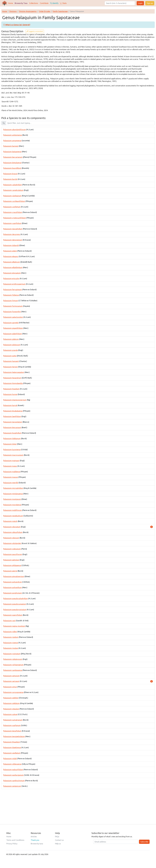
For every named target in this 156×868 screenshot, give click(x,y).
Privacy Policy (12, 844)
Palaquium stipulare (11, 709)
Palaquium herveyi (10, 367)
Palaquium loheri (10, 444)
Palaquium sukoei (10, 714)
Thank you (35, 840)
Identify (54, 3)
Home (11, 3)
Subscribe (144, 842)
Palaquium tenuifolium (12, 731)
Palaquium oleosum (11, 538)
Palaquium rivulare (11, 648)
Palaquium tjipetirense (12, 747)
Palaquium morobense (12, 505)
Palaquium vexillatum (12, 753)
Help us (58, 844)
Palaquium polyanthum (12, 587)
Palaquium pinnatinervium (14, 576)
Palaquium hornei (10, 394)
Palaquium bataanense (12, 152)
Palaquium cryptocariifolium (15, 218)
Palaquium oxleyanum (12, 549)
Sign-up (150, 3)
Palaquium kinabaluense (13, 411)
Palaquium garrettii (11, 323)
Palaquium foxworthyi (12, 312)
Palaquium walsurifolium (13, 770)
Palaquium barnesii (11, 146)
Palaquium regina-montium (14, 626)
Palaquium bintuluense (12, 163)
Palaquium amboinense (13, 135)
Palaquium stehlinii (11, 698)
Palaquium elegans (11, 256)
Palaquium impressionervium (15, 400)
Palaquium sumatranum (13, 720)
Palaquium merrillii (11, 483)
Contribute (44, 3)
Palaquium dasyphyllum (13, 229)
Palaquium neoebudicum (13, 516)
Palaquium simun (10, 687)
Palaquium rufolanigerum (13, 665)
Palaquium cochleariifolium (14, 201)
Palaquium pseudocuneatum (15, 604)
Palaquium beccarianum (13, 157)
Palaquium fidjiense (11, 295)
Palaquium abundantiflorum (15, 130)
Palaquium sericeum (11, 681)
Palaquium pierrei (10, 571)
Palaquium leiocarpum (12, 427)
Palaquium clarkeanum (12, 196)
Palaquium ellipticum (12, 262)
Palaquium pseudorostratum (15, 610)
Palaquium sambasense (13, 670)
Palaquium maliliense (12, 472)
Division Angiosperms (28, 11)
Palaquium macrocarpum (13, 455)
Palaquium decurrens (12, 234)
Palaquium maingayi (11, 461)
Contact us (59, 840)
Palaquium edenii (10, 251)
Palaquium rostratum (12, 654)
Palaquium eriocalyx (11, 279)
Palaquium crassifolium (13, 212)
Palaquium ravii (9, 621)
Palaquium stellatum (11, 703)
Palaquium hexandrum (12, 378)
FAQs (57, 837)
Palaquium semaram (11, 676)
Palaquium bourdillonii (12, 168)
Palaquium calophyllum (13, 185)
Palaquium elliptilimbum (13, 267)
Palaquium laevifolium (12, 416)
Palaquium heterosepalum (14, 372)
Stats (63, 3)
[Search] (120, 3)
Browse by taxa (37, 844)
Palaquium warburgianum (13, 775)
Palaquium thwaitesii (12, 742)
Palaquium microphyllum (13, 488)
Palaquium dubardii (11, 245)
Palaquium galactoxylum (13, 317)
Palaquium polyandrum (13, 582)
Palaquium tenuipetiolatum (14, 736)
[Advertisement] (78, 804)
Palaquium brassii (10, 174)
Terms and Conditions (15, 840)
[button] (17, 25)
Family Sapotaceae (60, 11)
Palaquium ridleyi (10, 632)
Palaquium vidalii (10, 759)
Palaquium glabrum (11, 339)
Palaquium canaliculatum (13, 190)
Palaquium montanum (12, 499)
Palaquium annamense (12, 141)
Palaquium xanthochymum (14, 781)
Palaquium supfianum (12, 725)
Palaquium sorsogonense (13, 692)
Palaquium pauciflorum (13, 554)
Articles (34, 837)
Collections (34, 3)
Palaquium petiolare (11, 560)
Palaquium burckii (10, 179)
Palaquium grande (10, 350)
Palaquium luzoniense (12, 450)
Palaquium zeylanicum (12, 786)
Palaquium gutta (10, 356)
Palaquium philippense (12, 565)
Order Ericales (45, 11)
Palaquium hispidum (11, 389)
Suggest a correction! (35, 31)
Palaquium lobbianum (12, 439)
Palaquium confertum (12, 207)
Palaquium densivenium (13, 240)
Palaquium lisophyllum (12, 433)
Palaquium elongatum (12, 273)
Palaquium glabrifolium (13, 334)
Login (140, 3)
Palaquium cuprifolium (12, 223)
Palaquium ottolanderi (12, 543)
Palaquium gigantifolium (13, 328)
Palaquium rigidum (11, 637)
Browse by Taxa (21, 3)
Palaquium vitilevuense (12, 764)
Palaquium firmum (11, 301)
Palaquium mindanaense (13, 494)
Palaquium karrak (10, 405)
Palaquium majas (10, 466)
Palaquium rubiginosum (13, 659)
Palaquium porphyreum (13, 593)
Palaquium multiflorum (12, 510)
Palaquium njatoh (10, 521)
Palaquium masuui (11, 477)
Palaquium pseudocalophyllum (16, 599)
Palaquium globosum (12, 345)
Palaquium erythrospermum (14, 284)
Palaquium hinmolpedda (13, 383)
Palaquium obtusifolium (13, 532)
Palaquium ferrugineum (13, 290)
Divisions (13, 11)
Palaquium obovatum (12, 527)
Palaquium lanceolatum (13, 422)
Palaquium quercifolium (13, 615)
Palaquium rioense (11, 643)
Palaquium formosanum (13, 306)
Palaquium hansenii (11, 361)
